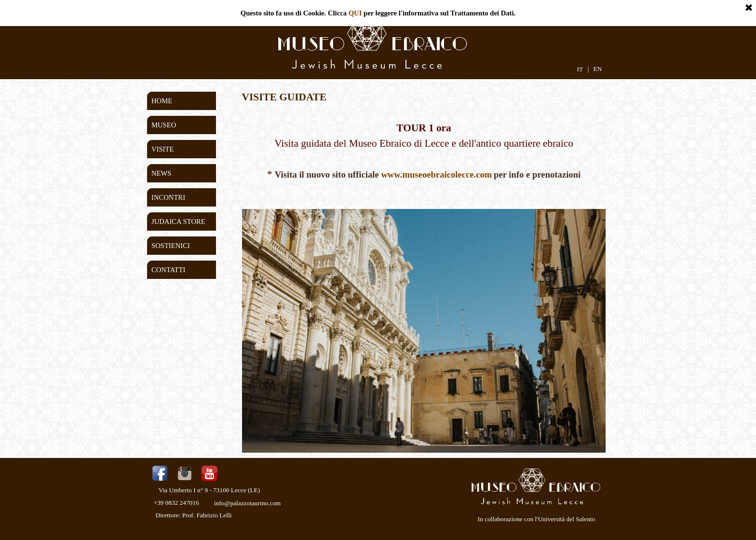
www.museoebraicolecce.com (436, 174)
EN (598, 69)
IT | (583, 69)
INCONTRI (168, 197)
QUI (355, 13)
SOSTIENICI (171, 246)
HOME (162, 101)
